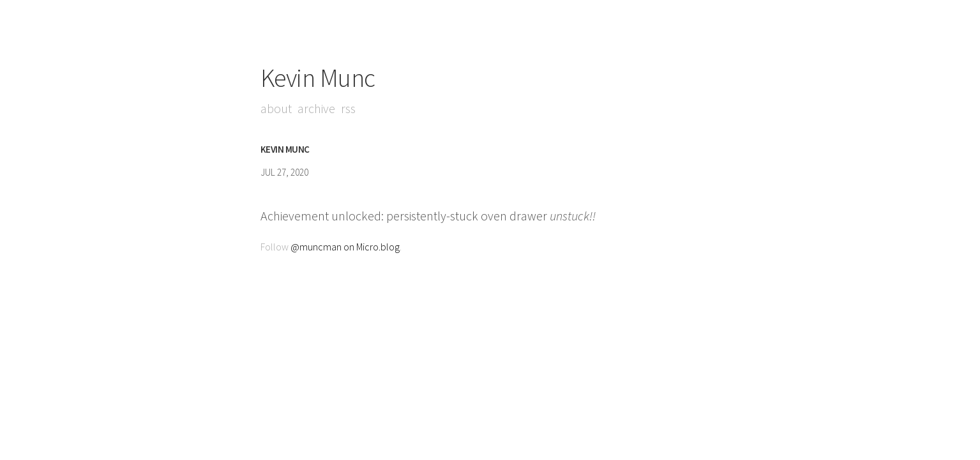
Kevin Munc (318, 78)
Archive (316, 108)
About (276, 108)
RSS (348, 108)
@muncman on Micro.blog (345, 247)
